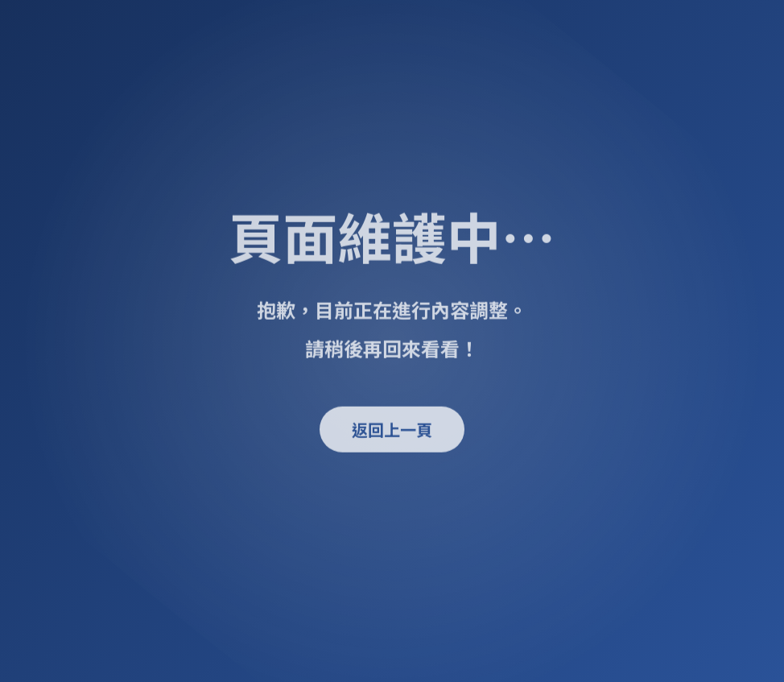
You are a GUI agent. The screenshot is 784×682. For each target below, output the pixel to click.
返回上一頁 (392, 430)
